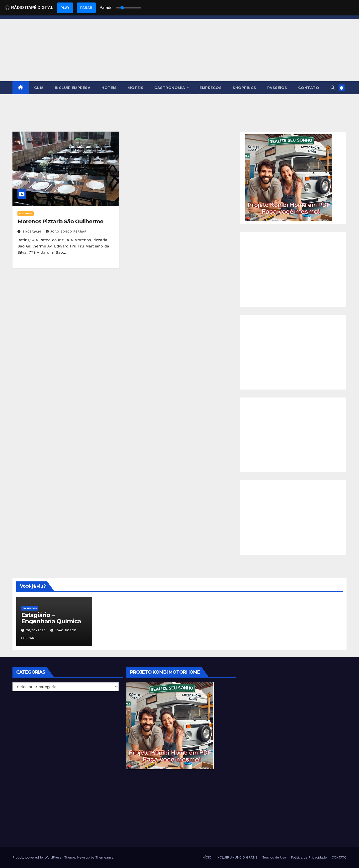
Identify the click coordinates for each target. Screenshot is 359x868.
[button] (333, 88)
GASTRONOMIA (170, 88)
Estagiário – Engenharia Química (51, 618)
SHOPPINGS (244, 88)
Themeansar (105, 857)
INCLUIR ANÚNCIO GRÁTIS (237, 857)
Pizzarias (26, 213)
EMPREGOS (211, 88)
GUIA (39, 88)
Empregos (30, 608)
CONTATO (309, 88)
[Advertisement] (293, 269)
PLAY (65, 8)
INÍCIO (206, 857)
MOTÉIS (135, 88)
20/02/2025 (37, 630)
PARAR (86, 8)
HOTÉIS (109, 88)
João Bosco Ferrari (67, 232)
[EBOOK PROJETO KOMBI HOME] (289, 178)
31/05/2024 (33, 232)
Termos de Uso (274, 857)
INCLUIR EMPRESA (73, 88)
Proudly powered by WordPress (38, 857)
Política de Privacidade (309, 857)
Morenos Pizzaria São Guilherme (60, 221)
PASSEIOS (277, 88)
